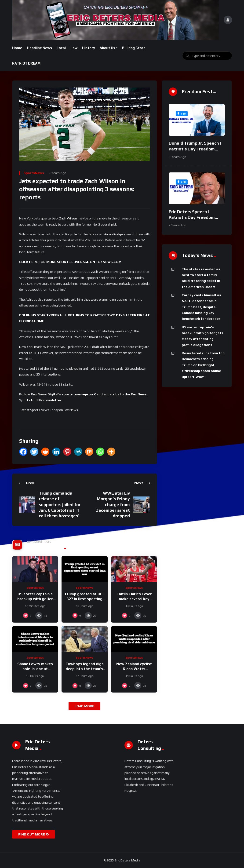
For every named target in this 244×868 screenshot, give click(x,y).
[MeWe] (78, 452)
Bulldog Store (134, 48)
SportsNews (34, 173)
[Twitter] (34, 452)
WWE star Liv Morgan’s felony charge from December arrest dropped (113, 505)
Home (17, 48)
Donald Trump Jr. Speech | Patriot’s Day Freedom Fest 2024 (195, 149)
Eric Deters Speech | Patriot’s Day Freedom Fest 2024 (192, 217)
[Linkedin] (56, 452)
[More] (111, 452)
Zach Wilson (68, 218)
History (89, 48)
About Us (107, 48)
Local (61, 48)
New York (26, 347)
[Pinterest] (67, 452)
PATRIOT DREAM (26, 63)
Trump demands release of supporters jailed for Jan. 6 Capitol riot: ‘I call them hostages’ (60, 505)
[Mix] (89, 452)
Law (74, 48)
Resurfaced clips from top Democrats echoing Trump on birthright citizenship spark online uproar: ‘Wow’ (203, 365)
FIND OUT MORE (34, 834)
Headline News (39, 48)
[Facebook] (23, 452)
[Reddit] (45, 452)
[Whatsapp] (100, 452)
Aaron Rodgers (115, 234)
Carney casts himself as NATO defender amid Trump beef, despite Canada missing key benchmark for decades (201, 307)
